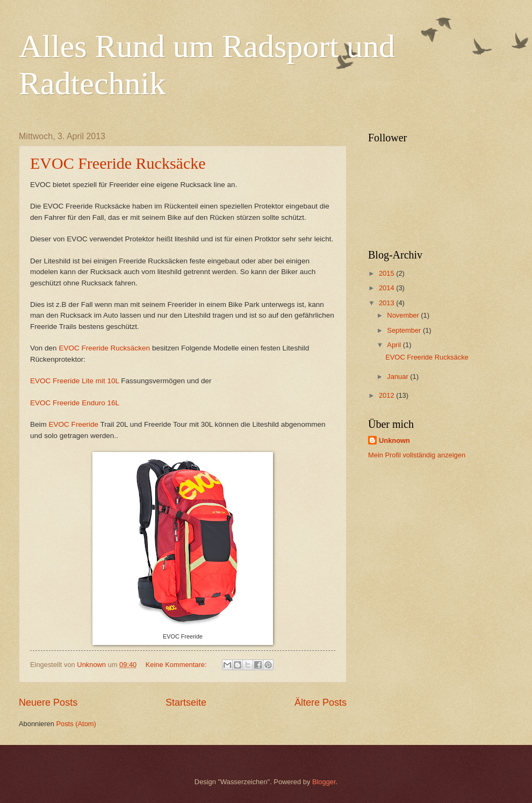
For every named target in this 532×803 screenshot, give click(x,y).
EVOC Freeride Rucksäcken (104, 348)
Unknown (394, 440)
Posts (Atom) (76, 724)
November (404, 315)
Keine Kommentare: (177, 665)
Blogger (324, 782)
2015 (387, 273)
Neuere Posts (48, 702)
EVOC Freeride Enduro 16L (75, 403)
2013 (387, 303)
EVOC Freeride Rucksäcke (118, 163)
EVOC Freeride (75, 424)
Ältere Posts (321, 702)
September (405, 330)
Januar (398, 377)
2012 (387, 395)
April (395, 345)
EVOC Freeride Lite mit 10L (75, 381)
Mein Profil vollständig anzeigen (417, 455)
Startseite (186, 702)
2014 (387, 288)
